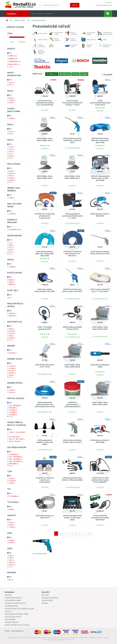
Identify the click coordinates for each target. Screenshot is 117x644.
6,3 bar (12, 331)
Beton (12, 280)
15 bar (12, 333)
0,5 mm (12, 371)
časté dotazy (109, 3)
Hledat (75, 5)
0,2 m (12, 132)
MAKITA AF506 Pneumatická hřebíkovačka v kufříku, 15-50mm (72, 103)
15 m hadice (14, 496)
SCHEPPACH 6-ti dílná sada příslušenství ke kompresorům (45, 216)
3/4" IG (12, 562)
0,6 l (11, 245)
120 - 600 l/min (15, 405)
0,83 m (12, 180)
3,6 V (12, 83)
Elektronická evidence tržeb (17, 614)
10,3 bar (13, 481)
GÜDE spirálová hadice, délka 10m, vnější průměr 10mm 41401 (45, 254)
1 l (11, 243)
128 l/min (13, 415)
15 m (12, 149)
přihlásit (98, 5)
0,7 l (11, 247)
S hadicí (13, 267)
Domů (33, 14)
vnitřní (12, 542)
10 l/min (13, 214)
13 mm (12, 100)
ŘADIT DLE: (38, 74)
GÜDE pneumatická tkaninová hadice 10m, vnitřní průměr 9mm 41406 (45, 405)
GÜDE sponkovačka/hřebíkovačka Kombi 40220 (100, 103)
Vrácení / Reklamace (13, 617)
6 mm (12, 98)
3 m (11, 134)
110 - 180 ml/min (16, 457)
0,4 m (12, 176)
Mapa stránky (10, 620)
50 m (12, 156)
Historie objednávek (50, 598)
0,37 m (12, 173)
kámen (12, 284)
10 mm (12, 390)
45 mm (12, 392)
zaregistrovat (107, 5)
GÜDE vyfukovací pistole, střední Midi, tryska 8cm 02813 (72, 140)
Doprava (41, 14)
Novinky (45, 603)
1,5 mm (12, 368)
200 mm (13, 316)
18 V (11, 85)
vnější (12, 540)
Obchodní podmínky (13, 600)
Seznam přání (47, 600)
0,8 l (11, 250)
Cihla (12, 282)
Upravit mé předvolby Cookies (17, 625)
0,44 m (12, 178)
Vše (10, 53)
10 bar (12, 338)
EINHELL (13, 59)
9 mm (12, 103)
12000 (12, 118)
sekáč (12, 509)
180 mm (13, 313)
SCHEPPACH (15, 61)
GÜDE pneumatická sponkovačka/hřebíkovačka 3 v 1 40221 (72, 216)
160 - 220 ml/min (16, 459)
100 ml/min (14, 454)
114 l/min (13, 412)
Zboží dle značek (12, 622)
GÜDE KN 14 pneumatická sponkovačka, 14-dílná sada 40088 (100, 178)
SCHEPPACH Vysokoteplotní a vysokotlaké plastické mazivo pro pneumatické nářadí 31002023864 (72, 407)
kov (11, 580)
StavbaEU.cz (20, 631)
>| (89, 533)
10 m (12, 147)
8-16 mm (13, 353)
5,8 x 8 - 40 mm (15, 441)
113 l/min (13, 410)
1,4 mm (12, 366)
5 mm (12, 375)
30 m (12, 152)
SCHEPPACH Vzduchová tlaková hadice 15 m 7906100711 (72, 254)
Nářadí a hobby (20, 20)
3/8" (11, 556)
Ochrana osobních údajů (15, 603)
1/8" (11, 560)
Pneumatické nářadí (39, 20)
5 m (11, 154)
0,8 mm (12, 373)
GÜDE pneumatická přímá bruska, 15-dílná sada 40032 (72, 518)
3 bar (12, 336)
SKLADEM (108, 75)
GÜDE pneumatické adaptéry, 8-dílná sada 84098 (45, 442)
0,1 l (11, 252)
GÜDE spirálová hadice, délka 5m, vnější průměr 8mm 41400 (100, 140)
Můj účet (45, 595)
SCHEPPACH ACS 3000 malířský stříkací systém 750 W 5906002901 (100, 480)
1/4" (11, 558)
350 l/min (13, 408)
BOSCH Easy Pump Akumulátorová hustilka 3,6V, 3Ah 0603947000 (45, 103)
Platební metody (11, 606)
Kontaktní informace (13, 598)
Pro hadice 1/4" (15, 230)
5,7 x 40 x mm (15, 437)
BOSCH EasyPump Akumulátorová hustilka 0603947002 (100, 518)
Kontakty (50, 14)
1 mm (12, 198)
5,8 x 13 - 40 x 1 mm (17, 439)
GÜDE (13, 56)
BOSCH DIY (14, 64)
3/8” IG (12, 565)
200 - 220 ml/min (16, 461)
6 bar (12, 329)
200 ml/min (14, 464)
